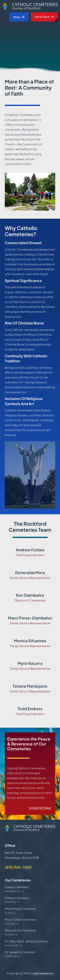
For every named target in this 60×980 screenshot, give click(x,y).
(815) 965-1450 (18, 867)
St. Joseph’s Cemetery (20, 952)
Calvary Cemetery (17, 887)
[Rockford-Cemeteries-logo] (30, 4)
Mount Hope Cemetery (20, 909)
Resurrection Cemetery (20, 930)
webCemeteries (43, 973)
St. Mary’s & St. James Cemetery (26, 941)
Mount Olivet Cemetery (21, 919)
